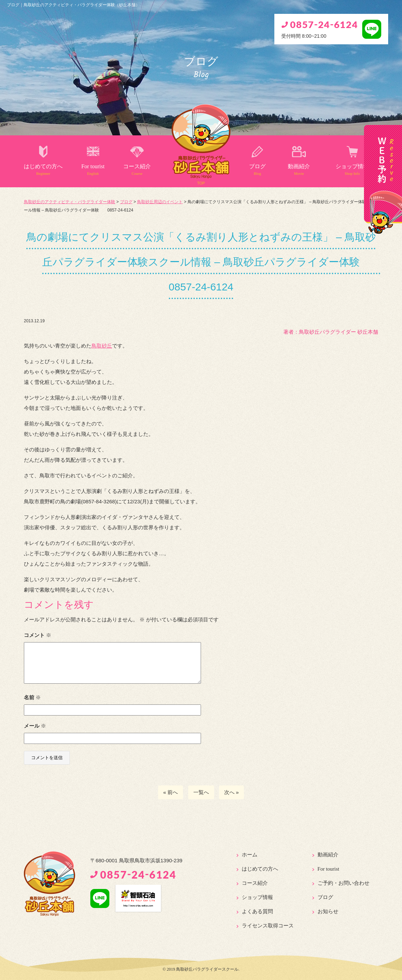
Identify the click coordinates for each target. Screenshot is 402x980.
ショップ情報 (352, 169)
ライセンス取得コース (268, 926)
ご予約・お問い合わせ (344, 883)
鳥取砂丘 (102, 346)
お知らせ (328, 911)
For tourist (93, 169)
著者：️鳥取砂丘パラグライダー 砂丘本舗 (331, 332)
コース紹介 (137, 169)
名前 (32, 697)
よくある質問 (257, 911)
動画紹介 (299, 169)
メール (35, 726)
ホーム (250, 855)
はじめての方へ (43, 169)
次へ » (232, 792)
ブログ (257, 169)
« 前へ (171, 792)
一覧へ (201, 792)
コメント (38, 635)
